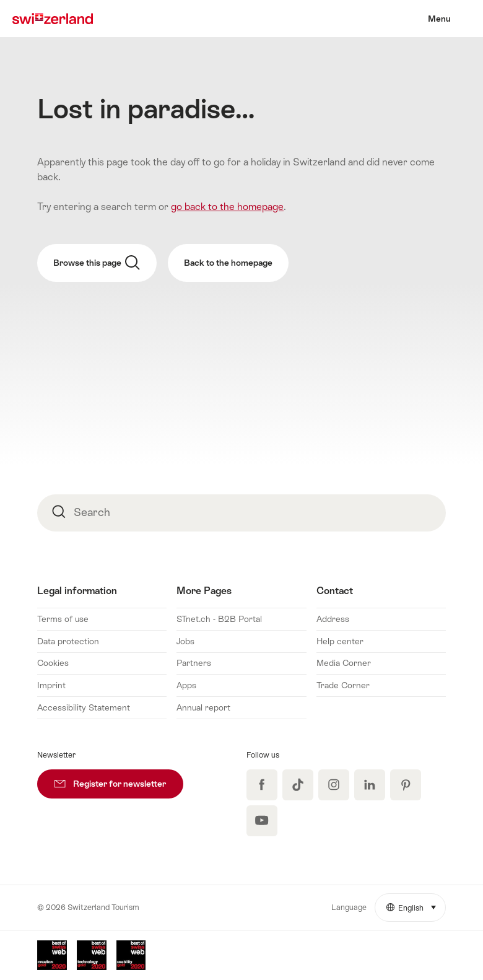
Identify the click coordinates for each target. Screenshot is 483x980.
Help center (340, 641)
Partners (194, 663)
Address (333, 619)
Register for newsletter (119, 779)
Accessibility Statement (84, 707)
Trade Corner (343, 685)
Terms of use (63, 619)
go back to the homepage (227, 207)
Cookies (53, 663)
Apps (186, 685)
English (416, 903)
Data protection (68, 641)
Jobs (185, 641)
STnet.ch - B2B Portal (219, 619)
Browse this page (97, 263)
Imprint (51, 685)
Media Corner (344, 663)
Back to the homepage (228, 263)
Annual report (203, 707)
